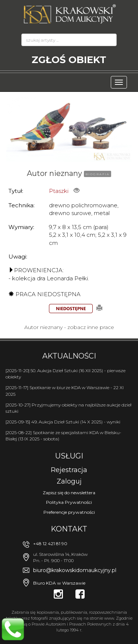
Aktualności (69, 356)
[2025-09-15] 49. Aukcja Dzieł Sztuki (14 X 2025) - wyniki (63, 422)
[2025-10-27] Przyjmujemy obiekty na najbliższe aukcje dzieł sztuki (68, 408)
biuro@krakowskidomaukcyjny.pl (75, 570)
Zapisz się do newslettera (69, 493)
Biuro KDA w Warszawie (59, 583)
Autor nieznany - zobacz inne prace (69, 327)
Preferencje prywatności (69, 512)
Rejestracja (69, 470)
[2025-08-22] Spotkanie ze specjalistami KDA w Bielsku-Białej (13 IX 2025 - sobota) (63, 436)
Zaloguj (69, 481)
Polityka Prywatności (69, 502)
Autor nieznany (54, 173)
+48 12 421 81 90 (50, 543)
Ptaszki (59, 191)
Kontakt (69, 529)
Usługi (69, 456)
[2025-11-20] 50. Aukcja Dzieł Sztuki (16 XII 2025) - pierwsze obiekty (66, 374)
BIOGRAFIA (98, 174)
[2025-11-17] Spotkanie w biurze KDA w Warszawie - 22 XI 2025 (65, 391)
